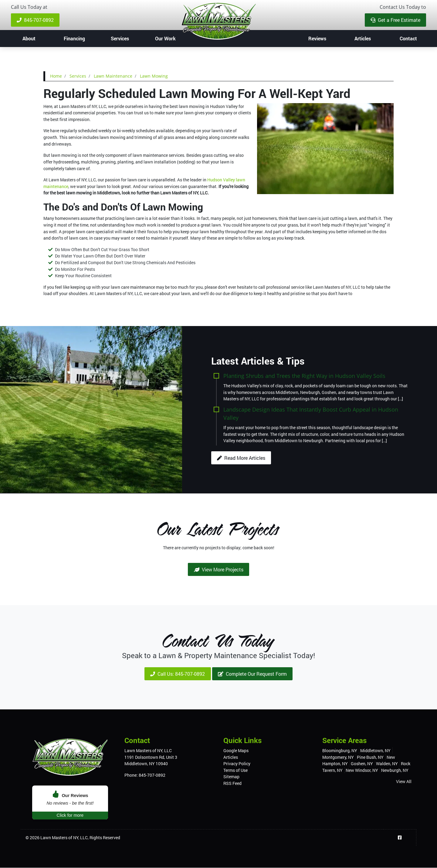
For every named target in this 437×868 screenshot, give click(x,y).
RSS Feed (232, 784)
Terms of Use (235, 770)
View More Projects (219, 569)
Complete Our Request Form (252, 674)
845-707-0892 (35, 20)
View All (404, 782)
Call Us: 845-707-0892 (178, 674)
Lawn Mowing (154, 76)
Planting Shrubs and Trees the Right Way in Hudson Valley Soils (304, 376)
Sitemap (231, 777)
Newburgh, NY (395, 770)
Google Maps (236, 751)
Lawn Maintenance (113, 76)
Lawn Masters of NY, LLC (64, 838)
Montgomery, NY (338, 757)
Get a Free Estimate (395, 20)
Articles (231, 757)
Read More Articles (241, 458)
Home (56, 76)
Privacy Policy (237, 764)
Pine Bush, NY (370, 757)
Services (78, 76)
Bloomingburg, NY (340, 751)
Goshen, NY (362, 764)
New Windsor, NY (362, 770)
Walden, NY (387, 764)
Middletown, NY (375, 751)
